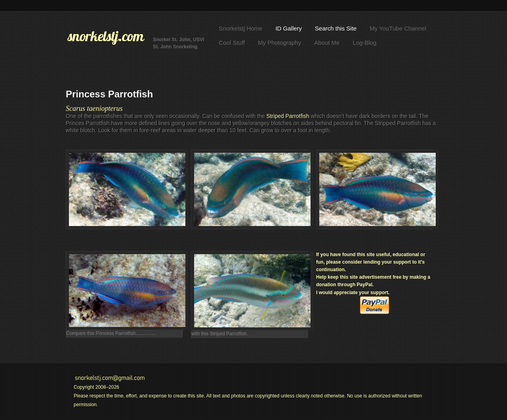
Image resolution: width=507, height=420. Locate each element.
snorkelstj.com (106, 36)
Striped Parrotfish (288, 116)
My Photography (279, 43)
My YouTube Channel (398, 28)
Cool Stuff (232, 43)
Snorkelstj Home (240, 28)
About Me (327, 43)
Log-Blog (364, 43)
